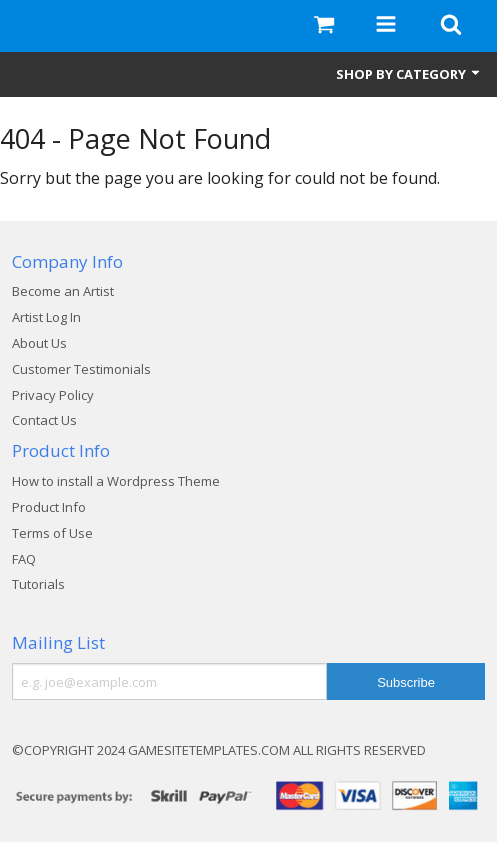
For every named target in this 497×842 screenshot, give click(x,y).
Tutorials (38, 584)
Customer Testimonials (81, 369)
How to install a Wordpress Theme (116, 481)
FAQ (24, 559)
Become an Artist (63, 291)
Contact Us (44, 420)
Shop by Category (409, 74)
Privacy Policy (53, 395)
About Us (39, 343)
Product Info (49, 507)
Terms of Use (52, 533)
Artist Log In (46, 317)
